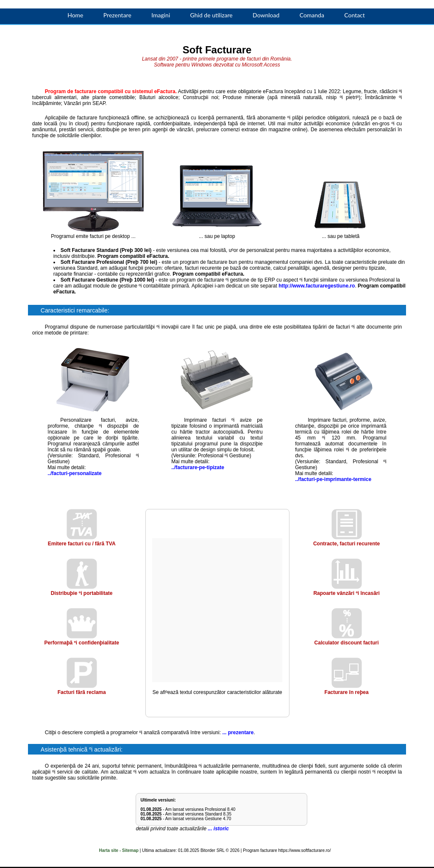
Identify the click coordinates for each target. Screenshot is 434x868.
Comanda (312, 15)
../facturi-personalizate (74, 473)
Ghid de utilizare (211, 15)
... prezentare (238, 733)
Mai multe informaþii (375, 847)
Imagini (161, 15)
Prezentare (117, 15)
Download (266, 15)
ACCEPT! (394, 859)
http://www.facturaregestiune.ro (317, 286)
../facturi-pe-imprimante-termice (333, 479)
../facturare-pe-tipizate (198, 467)
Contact (355, 15)
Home (75, 15)
